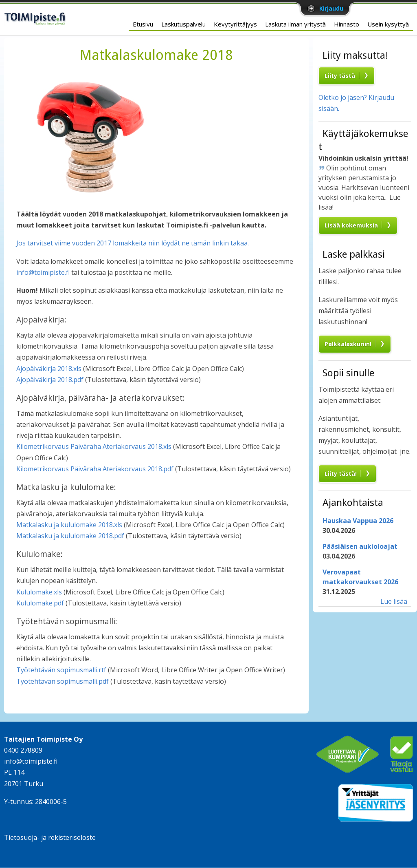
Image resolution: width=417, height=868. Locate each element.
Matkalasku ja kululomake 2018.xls (69, 525)
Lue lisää (394, 601)
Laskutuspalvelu (183, 24)
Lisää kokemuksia (351, 225)
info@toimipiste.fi (43, 272)
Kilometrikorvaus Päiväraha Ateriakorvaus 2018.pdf (95, 469)
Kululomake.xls (39, 592)
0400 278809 (23, 750)
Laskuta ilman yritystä (295, 24)
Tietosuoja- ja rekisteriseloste (50, 837)
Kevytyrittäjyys (235, 24)
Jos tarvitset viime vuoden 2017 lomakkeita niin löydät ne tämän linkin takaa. (133, 243)
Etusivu (143, 24)
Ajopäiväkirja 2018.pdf (50, 380)
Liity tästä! (341, 474)
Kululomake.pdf (40, 603)
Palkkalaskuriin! (348, 344)
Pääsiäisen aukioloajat (360, 546)
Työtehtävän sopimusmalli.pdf (63, 681)
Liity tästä (340, 76)
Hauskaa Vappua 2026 (358, 521)
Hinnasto (347, 24)
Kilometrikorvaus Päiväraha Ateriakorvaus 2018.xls (94, 446)
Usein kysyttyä (388, 24)
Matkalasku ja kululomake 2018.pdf (70, 536)
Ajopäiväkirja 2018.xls (49, 369)
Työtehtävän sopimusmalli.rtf (61, 670)
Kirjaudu (331, 8)
